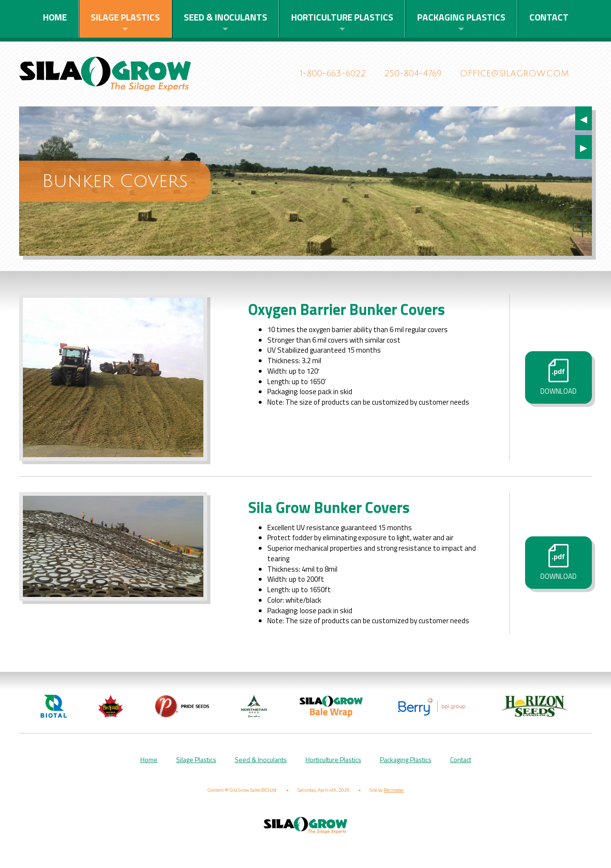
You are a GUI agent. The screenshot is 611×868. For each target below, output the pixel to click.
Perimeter (394, 801)
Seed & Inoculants (226, 17)
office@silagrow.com (514, 74)
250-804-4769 (413, 74)
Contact (549, 17)
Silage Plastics (125, 17)
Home (55, 17)
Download (558, 383)
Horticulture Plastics (342, 17)
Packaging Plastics (461, 17)
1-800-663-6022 (333, 74)
